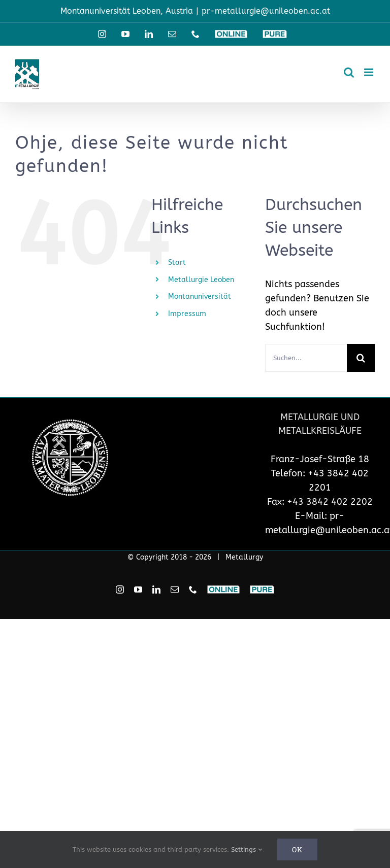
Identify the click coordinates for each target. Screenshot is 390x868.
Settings (247, 849)
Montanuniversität (200, 297)
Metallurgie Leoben (201, 280)
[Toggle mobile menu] (369, 72)
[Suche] (361, 358)
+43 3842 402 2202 (330, 502)
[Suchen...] (306, 358)
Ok (297, 849)
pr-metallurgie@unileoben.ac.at (266, 11)
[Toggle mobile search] (349, 72)
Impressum (187, 314)
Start (177, 263)
